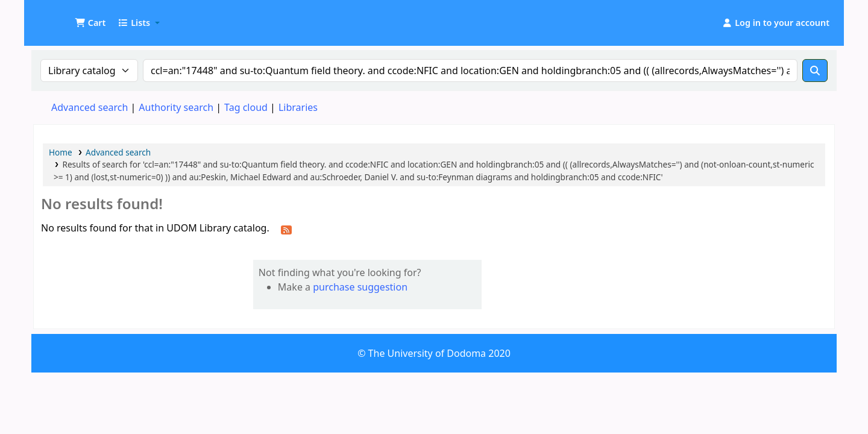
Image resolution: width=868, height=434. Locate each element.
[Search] (815, 71)
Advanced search (90, 107)
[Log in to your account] (775, 23)
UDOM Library (64, 17)
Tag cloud (246, 107)
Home (61, 152)
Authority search (176, 107)
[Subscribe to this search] (286, 229)
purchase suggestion (360, 287)
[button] (90, 23)
